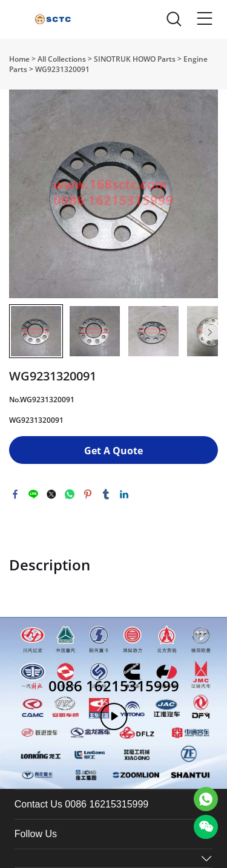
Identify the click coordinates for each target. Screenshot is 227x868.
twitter (51, 494)
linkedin (124, 494)
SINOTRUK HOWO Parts (135, 59)
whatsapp (70, 494)
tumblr (106, 494)
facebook (15, 494)
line (33, 494)
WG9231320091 (62, 69)
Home (19, 59)
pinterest (88, 494)
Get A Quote (113, 451)
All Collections (62, 59)
